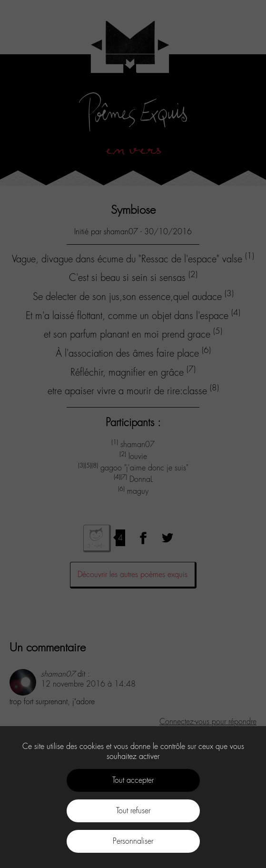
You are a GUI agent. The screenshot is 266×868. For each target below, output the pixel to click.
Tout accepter (133, 780)
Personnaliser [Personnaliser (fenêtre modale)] (133, 841)
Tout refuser (133, 811)
